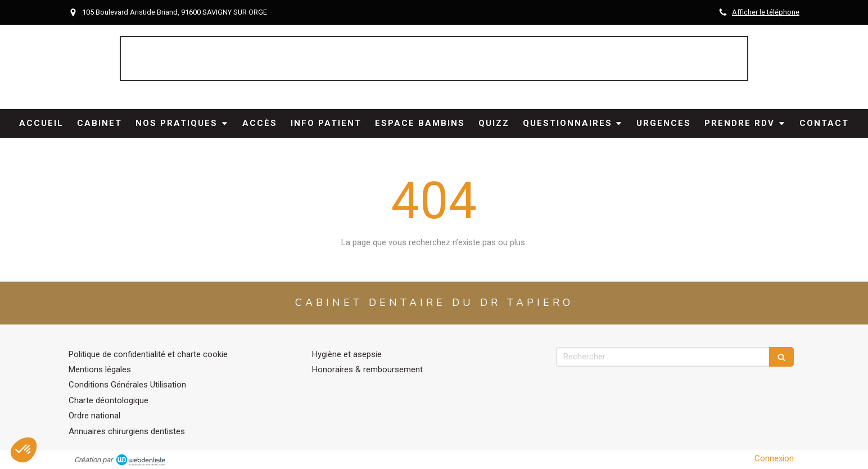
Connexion (774, 458)
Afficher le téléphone (766, 12)
